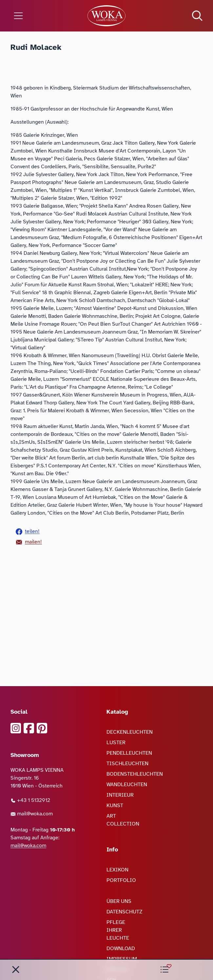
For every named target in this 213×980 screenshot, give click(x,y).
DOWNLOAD (121, 949)
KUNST (115, 806)
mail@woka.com (32, 814)
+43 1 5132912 (30, 800)
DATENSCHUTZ (125, 912)
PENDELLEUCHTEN (129, 753)
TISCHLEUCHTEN (127, 764)
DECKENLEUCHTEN (130, 732)
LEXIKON (117, 870)
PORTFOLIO (121, 880)
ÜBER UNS (119, 901)
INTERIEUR (120, 795)
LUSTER (116, 743)
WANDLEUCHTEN (127, 785)
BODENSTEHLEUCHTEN (135, 774)
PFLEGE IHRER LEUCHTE (118, 930)
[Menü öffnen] (36, 16)
